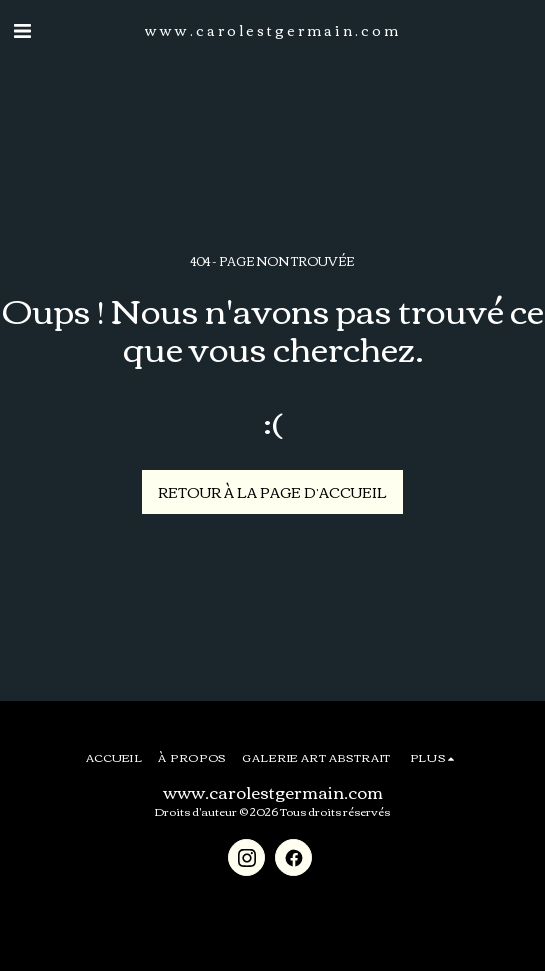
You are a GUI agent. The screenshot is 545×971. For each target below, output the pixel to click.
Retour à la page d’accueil (272, 492)
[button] (22, 28)
